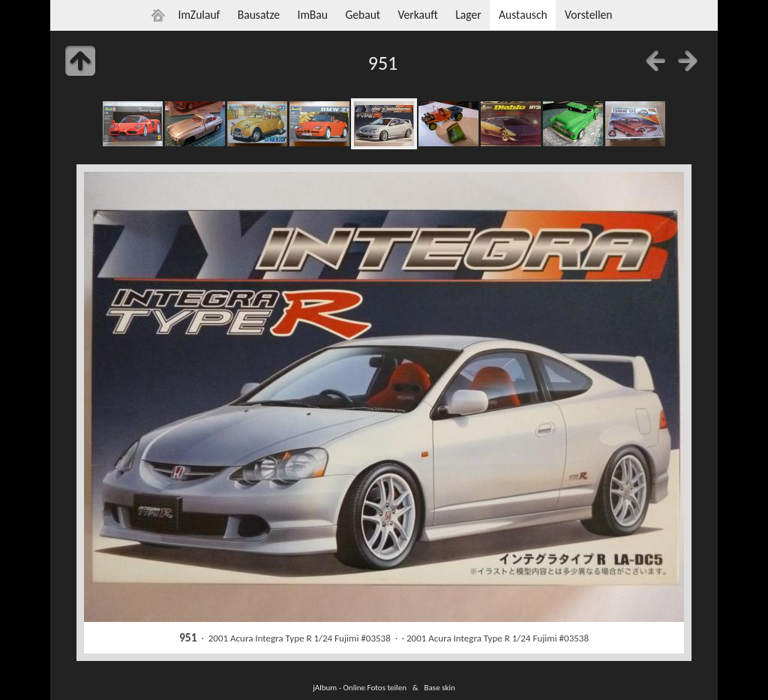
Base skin (440, 687)
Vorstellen (588, 15)
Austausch (523, 15)
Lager (468, 15)
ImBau (312, 15)
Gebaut (363, 15)
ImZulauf (199, 15)
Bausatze (259, 15)
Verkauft (417, 15)
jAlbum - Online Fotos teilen (360, 687)
